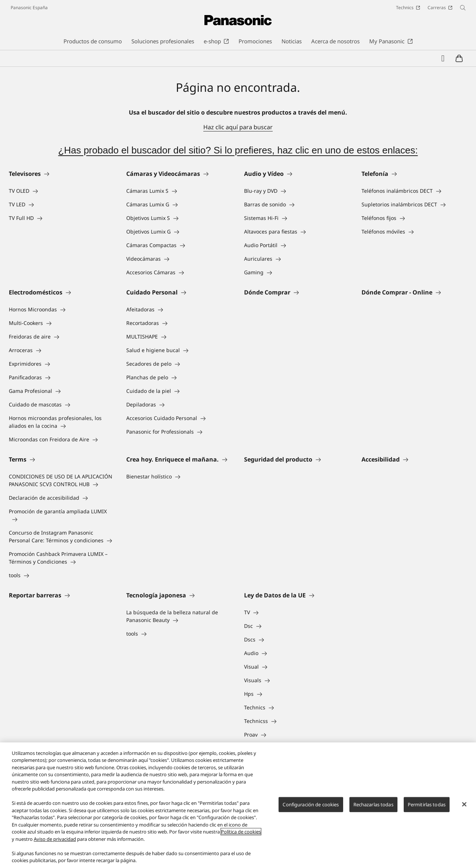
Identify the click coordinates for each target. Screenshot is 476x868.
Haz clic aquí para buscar (238, 127)
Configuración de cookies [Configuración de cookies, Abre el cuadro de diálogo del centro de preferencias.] (311, 804)
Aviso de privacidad (55, 839)
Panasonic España (29, 8)
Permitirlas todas (427, 804)
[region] (238, 805)
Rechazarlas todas (373, 804)
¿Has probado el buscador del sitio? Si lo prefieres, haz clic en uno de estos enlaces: (238, 150)
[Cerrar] (464, 804)
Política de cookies (241, 832)
